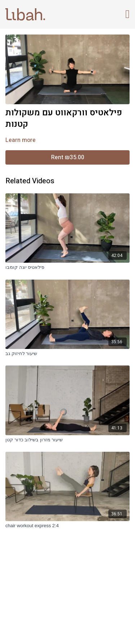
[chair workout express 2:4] (67, 526)
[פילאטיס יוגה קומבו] (67, 267)
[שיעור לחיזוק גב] (67, 354)
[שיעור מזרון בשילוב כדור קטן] (67, 440)
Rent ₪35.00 (68, 157)
